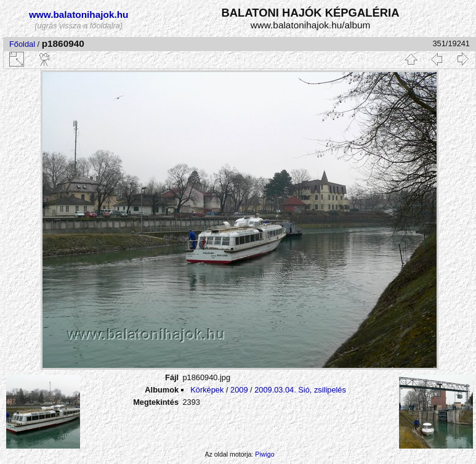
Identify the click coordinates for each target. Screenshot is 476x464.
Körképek (207, 390)
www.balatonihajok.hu (79, 14)
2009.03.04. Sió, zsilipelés (300, 390)
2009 (239, 390)
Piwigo (264, 454)
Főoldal (22, 44)
